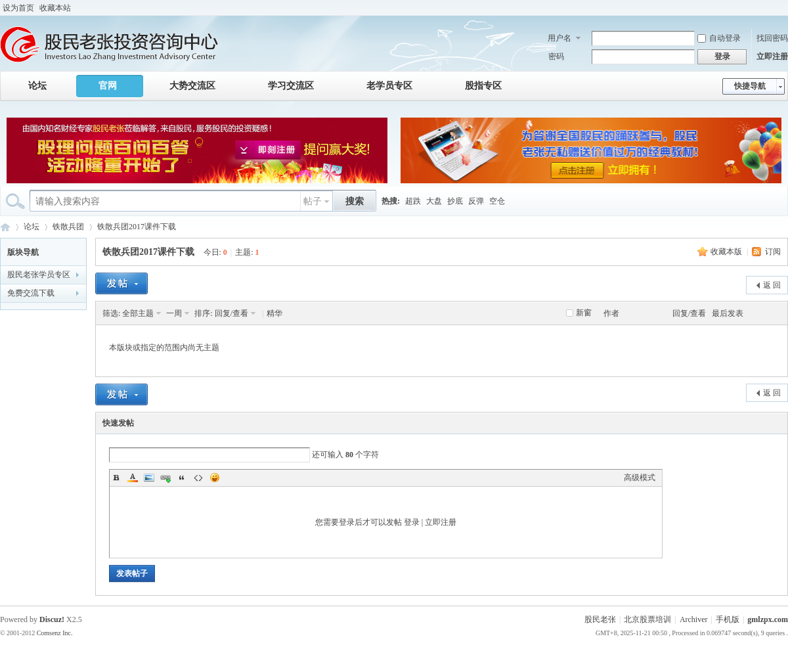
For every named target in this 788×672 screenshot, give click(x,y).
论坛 (37, 86)
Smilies (215, 478)
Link (165, 478)
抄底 (455, 201)
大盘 (434, 201)
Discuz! (52, 619)
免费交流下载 (31, 293)
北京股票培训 (647, 619)
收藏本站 (55, 8)
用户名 (559, 38)
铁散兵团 (68, 227)
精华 (274, 313)
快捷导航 (750, 86)
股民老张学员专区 (39, 275)
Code (198, 478)
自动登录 (719, 38)
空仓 (497, 201)
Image (149, 478)
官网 (108, 86)
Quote (182, 478)
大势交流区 (192, 86)
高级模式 (640, 478)
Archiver (694, 619)
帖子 (313, 201)
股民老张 (600, 619)
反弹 (476, 201)
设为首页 (18, 8)
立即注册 (772, 56)
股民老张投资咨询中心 (5, 227)
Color (133, 478)
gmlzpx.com (768, 619)
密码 (556, 56)
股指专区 (483, 86)
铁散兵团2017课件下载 (137, 227)
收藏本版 (726, 252)
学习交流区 (291, 86)
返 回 (772, 285)
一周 (174, 313)
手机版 (728, 619)
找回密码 (772, 38)
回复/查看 (231, 313)
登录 (412, 522)
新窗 (584, 313)
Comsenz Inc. (55, 633)
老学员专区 (389, 86)
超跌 (413, 201)
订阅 (773, 252)
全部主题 (138, 313)
